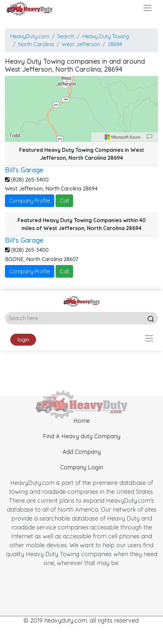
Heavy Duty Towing (106, 36)
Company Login (82, 475)
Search (66, 36)
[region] (81, 109)
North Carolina (36, 44)
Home (82, 428)
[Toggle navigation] (147, 8)
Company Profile (30, 201)
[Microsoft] (123, 137)
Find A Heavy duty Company (82, 444)
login (23, 340)
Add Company (82, 459)
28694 (115, 44)
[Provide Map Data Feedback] (149, 137)
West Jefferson (81, 44)
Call (64, 201)
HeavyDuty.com (30, 36)
